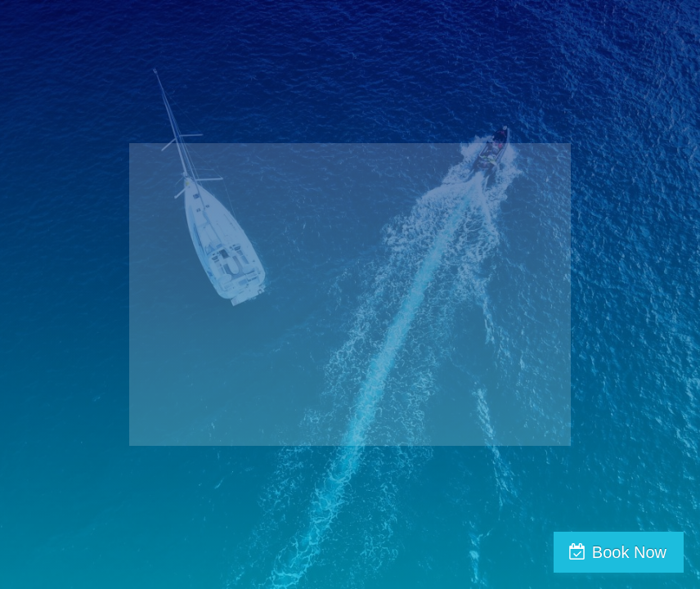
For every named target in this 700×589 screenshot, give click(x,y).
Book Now (629, 552)
